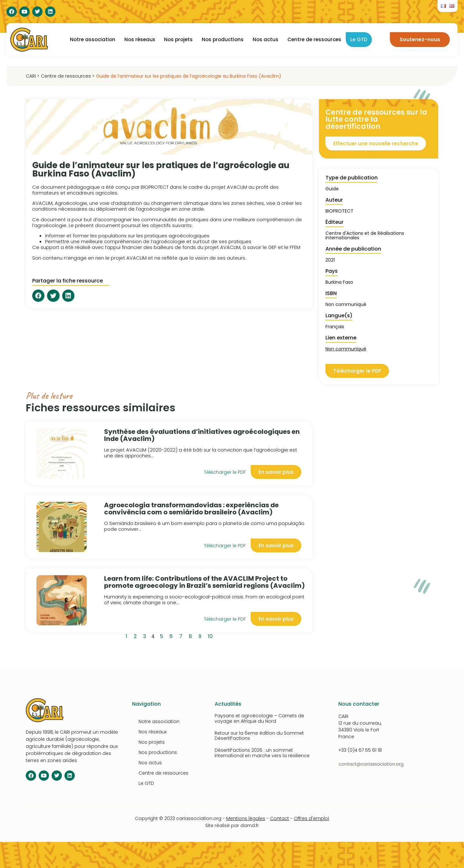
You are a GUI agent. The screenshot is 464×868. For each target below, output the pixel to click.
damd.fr (250, 825)
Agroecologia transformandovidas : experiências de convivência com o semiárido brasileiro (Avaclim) (191, 509)
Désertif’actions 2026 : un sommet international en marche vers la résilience (262, 753)
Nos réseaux (140, 39)
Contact (280, 818)
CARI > (33, 76)
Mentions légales (246, 818)
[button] (38, 296)
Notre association (93, 39)
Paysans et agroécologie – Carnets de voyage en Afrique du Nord (259, 718)
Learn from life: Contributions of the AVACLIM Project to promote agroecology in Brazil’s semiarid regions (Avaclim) (204, 582)
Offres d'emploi (311, 818)
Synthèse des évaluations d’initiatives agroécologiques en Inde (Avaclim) (202, 435)
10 (211, 635)
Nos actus (266, 39)
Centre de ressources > (68, 76)
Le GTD (359, 39)
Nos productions (223, 39)
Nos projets (178, 39)
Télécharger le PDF (225, 472)
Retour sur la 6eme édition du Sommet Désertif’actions (259, 736)
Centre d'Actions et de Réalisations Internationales (365, 235)
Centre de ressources (314, 39)
